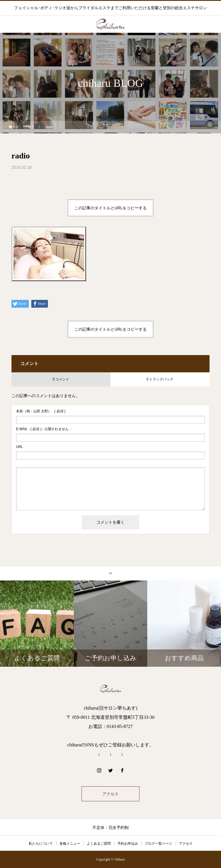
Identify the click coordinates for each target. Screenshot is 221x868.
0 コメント (61, 379)
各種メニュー (70, 844)
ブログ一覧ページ (158, 844)
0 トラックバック (160, 379)
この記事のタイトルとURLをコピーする (110, 208)
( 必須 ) (41, 411)
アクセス (110, 794)
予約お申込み (128, 844)
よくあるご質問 (99, 844)
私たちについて (41, 844)
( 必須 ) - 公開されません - (43, 429)
